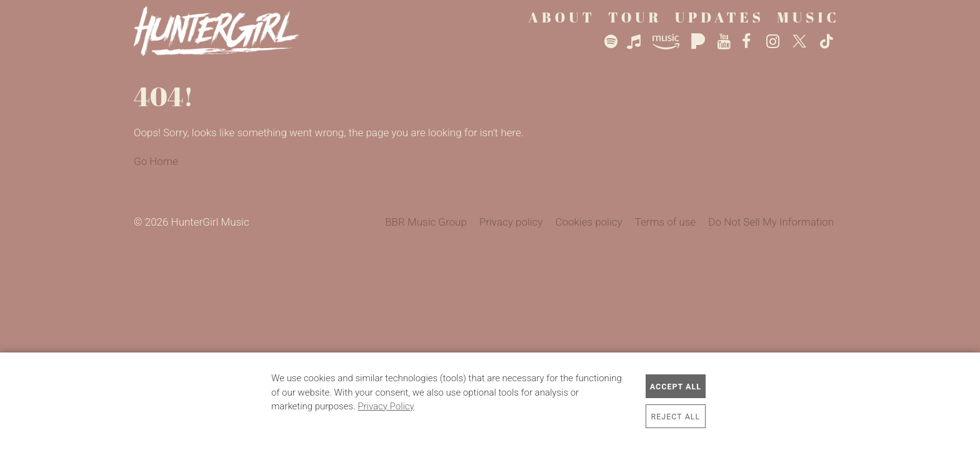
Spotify (611, 42)
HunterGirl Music (226, 31)
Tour (635, 17)
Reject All (676, 417)
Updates (720, 17)
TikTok (827, 42)
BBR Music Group (426, 222)
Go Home (156, 161)
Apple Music (637, 42)
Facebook (749, 42)
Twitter (801, 42)
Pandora (699, 42)
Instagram (775, 42)
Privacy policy (511, 222)
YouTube (725, 42)
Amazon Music (669, 42)
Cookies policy (588, 222)
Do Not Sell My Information (771, 222)
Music (808, 17)
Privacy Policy (386, 406)
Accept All (676, 387)
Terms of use (666, 222)
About (562, 17)
